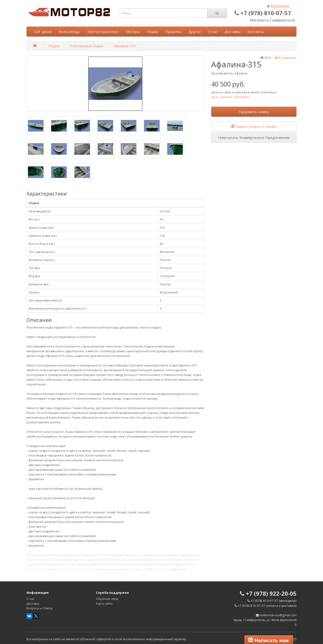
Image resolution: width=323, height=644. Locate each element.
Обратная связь (107, 599)
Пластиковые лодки (86, 46)
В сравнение (285, 58)
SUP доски (43, 32)
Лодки (153, 32)
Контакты (256, 32)
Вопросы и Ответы (40, 608)
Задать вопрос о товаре (254, 126)
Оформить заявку (254, 112)
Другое (195, 32)
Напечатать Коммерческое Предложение (254, 137)
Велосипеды (69, 32)
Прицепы (173, 32)
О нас (213, 32)
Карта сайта (104, 604)
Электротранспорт (103, 32)
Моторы (133, 32)
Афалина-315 (125, 46)
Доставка (232, 32)
